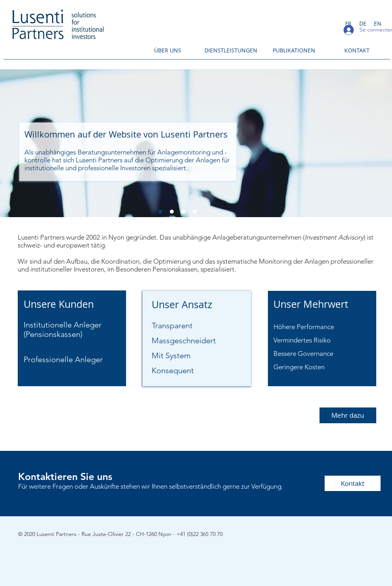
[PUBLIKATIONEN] (294, 50)
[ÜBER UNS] (168, 50)
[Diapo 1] (160, 212)
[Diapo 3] (183, 212)
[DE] (363, 23)
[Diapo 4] (195, 212)
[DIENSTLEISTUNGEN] (231, 50)
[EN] (378, 23)
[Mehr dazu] (348, 415)
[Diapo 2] (172, 212)
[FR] (348, 23)
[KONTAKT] (357, 50)
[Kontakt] (353, 483)
